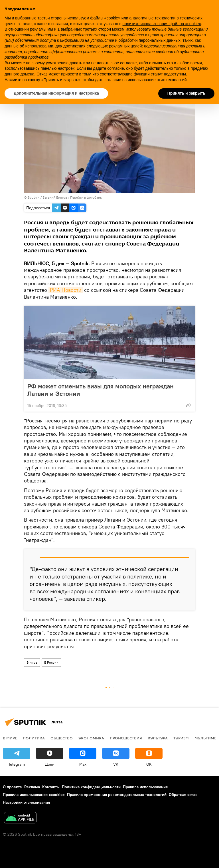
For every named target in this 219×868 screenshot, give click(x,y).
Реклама (32, 787)
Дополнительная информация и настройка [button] (56, 93)
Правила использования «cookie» (34, 795)
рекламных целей (125, 46)
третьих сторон (97, 29)
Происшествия (126, 738)
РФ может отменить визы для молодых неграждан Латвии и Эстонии (101, 390)
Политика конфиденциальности (91, 787)
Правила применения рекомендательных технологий (117, 795)
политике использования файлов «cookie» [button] (162, 24)
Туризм (181, 738)
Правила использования (145, 787)
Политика (34, 738)
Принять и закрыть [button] (186, 93)
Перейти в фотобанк (86, 197)
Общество (62, 738)
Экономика (91, 738)
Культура (158, 738)
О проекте (12, 787)
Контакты (51, 787)
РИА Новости (66, 290)
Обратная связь (183, 795)
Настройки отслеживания (26, 802)
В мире (32, 662)
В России (51, 662)
